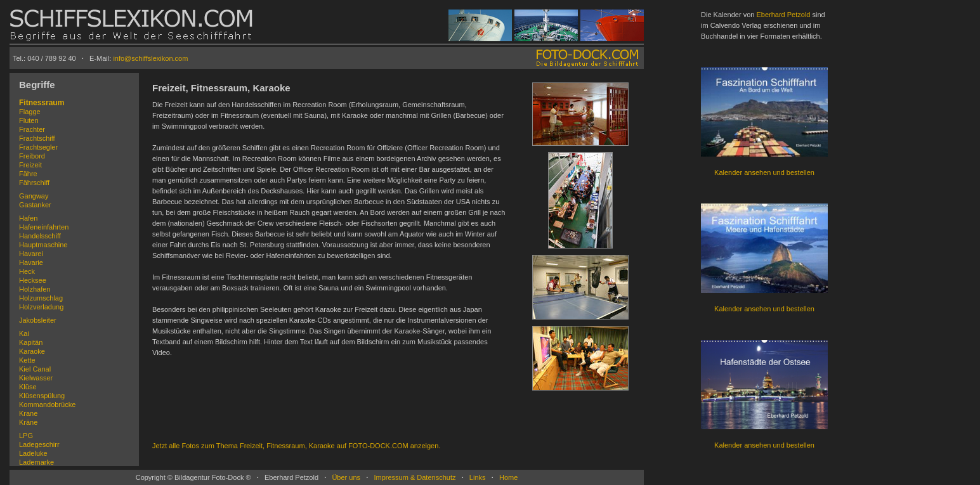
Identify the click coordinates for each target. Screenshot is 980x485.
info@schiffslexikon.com (150, 58)
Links (478, 477)
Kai (24, 333)
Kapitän (31, 342)
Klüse (28, 387)
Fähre (28, 174)
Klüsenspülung (42, 396)
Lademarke (36, 462)
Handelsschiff (40, 236)
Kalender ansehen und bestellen (764, 172)
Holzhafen (35, 289)
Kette (27, 360)
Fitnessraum (42, 103)
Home (508, 477)
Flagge (30, 112)
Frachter (32, 129)
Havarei (31, 254)
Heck (27, 271)
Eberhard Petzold (783, 15)
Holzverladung (41, 307)
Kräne (28, 422)
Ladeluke (33, 453)
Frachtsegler (38, 147)
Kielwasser (36, 378)
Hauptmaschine (43, 245)
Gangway (34, 196)
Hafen (28, 218)
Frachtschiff (37, 138)
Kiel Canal (35, 369)
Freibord (32, 156)
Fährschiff (34, 183)
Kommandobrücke (47, 404)
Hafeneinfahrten (44, 227)
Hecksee (33, 280)
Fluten (29, 120)
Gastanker (35, 205)
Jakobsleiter (38, 320)
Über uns (346, 477)
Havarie (31, 262)
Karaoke (32, 351)
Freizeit (30, 165)
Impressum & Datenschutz (415, 477)
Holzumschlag (41, 298)
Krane (28, 413)
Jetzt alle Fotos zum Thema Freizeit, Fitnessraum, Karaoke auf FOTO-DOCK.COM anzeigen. (296, 446)
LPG (26, 436)
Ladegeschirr (39, 444)
